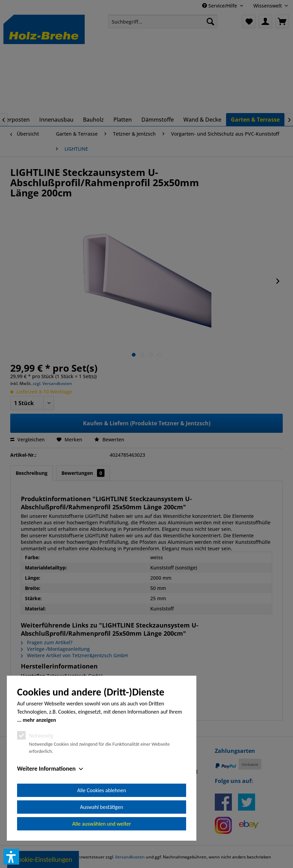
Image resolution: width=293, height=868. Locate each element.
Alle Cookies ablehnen (102, 790)
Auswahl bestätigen (101, 807)
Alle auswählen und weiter (102, 824)
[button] (11, 857)
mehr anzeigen (39, 720)
